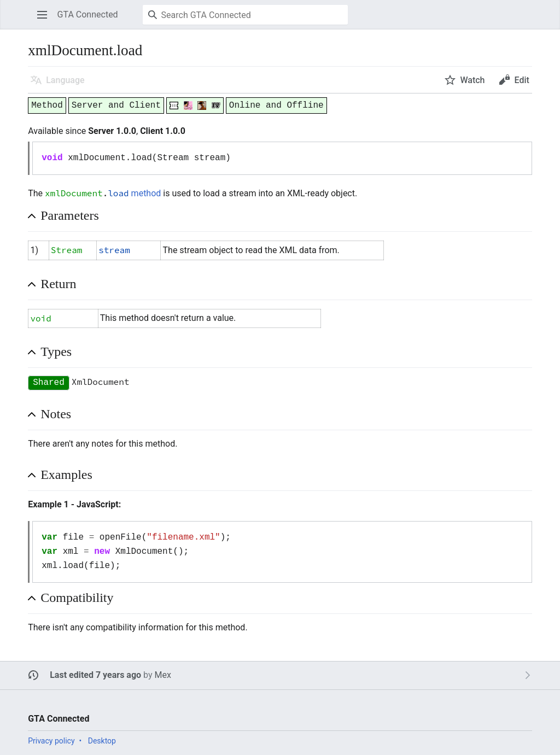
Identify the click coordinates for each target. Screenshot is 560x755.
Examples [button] (66, 475)
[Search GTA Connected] (245, 15)
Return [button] (58, 284)
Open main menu (46, 20)
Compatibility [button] (77, 598)
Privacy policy (51, 741)
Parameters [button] (70, 215)
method (146, 193)
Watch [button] (472, 80)
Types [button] (56, 352)
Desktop (102, 741)
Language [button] (65, 80)
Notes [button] (56, 414)
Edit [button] (521, 80)
